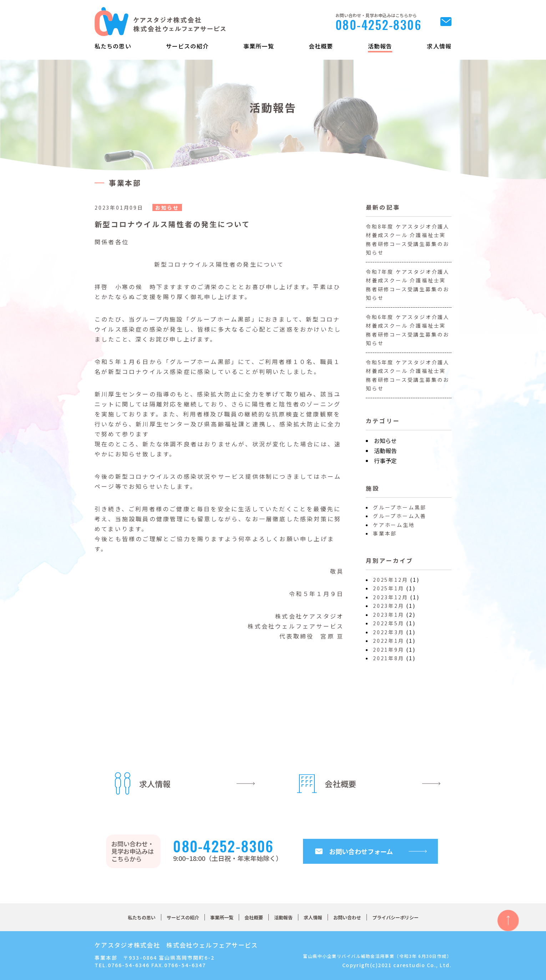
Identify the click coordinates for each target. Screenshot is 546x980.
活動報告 (380, 46)
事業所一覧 (259, 46)
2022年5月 (389, 623)
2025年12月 (390, 580)
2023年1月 (389, 615)
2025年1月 (389, 588)
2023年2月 (389, 606)
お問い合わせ (347, 917)
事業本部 (385, 533)
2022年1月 (389, 641)
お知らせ (385, 441)
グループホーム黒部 (400, 507)
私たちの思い (113, 46)
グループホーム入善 (400, 516)
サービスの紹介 (187, 46)
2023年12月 (390, 597)
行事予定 (385, 461)
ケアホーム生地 (394, 525)
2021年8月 (389, 658)
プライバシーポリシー (395, 917)
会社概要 (321, 46)
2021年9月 (389, 650)
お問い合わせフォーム (361, 851)
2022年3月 (389, 632)
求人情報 (439, 46)
